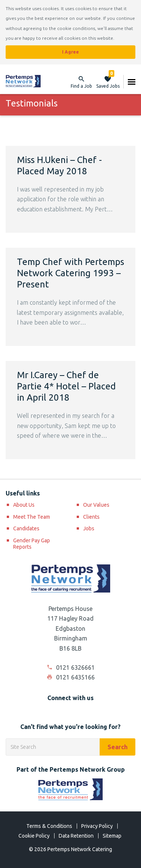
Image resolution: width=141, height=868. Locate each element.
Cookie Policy (34, 836)
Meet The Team (32, 517)
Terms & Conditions (49, 826)
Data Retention (76, 836)
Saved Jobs (108, 82)
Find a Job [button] (81, 86)
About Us (24, 505)
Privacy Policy (97, 826)
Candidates (26, 528)
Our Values (96, 505)
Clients (91, 517)
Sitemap (112, 836)
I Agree (70, 52)
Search (117, 747)
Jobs (89, 528)
